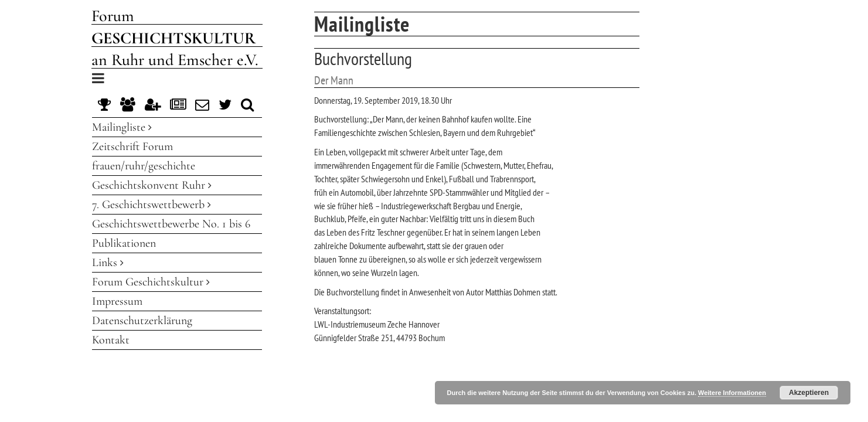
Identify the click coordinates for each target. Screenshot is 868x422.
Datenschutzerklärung (142, 321)
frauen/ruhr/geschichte (144, 166)
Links (108, 263)
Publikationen (124, 243)
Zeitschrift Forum (132, 147)
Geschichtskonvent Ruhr (152, 185)
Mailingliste (122, 127)
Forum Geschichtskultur (151, 282)
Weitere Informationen (732, 393)
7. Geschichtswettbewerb (152, 205)
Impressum (117, 301)
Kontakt (111, 340)
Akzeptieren (809, 393)
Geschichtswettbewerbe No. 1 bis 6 (171, 224)
